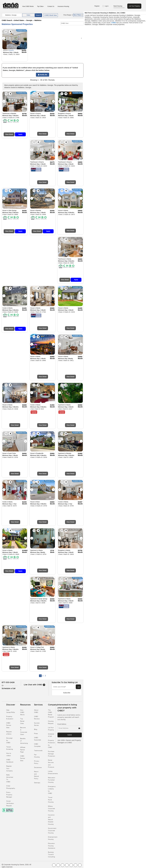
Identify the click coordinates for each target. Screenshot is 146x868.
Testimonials (38, 751)
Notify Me (43, 75)
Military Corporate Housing (51, 809)
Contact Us (51, 6)
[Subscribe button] (78, 687)
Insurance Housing (63, 6)
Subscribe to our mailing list (65, 682)
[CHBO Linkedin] (71, 865)
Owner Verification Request (10, 803)
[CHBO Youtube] (58, 865)
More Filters (78, 15)
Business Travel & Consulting (51, 855)
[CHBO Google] (80, 865)
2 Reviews (62, 411)
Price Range (68, 15)
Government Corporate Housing (52, 831)
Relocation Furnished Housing (52, 780)
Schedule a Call (9, 688)
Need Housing (119, 6)
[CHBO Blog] (63, 865)
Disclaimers (38, 767)
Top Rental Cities (22, 721)
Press (36, 734)
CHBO (114, 23)
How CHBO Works (28, 6)
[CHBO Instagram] (67, 865)
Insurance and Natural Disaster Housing (51, 820)
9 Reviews (34, 411)
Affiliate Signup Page (23, 750)
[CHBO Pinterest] (76, 865)
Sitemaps (37, 783)
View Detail (9, 134)
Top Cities (41, 6)
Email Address (62, 724)
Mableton (38, 20)
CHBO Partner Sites (9, 725)
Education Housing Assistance (52, 846)
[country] (12, 15)
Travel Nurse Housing (51, 800)
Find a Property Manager (9, 795)
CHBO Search (7, 20)
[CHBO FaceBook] (54, 865)
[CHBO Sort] (72, 23)
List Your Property (134, 6)
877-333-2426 (8, 682)
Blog (36, 729)
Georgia (29, 20)
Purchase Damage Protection (51, 754)
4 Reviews (6, 654)
